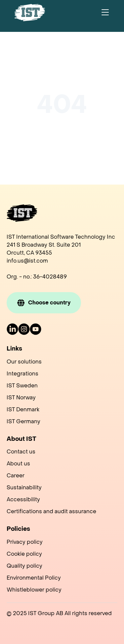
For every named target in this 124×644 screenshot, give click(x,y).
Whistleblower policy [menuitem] (34, 590)
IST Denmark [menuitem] (23, 409)
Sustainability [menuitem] (24, 487)
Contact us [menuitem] (21, 452)
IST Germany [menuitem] (23, 421)
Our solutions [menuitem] (24, 362)
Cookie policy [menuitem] (24, 554)
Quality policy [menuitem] (24, 566)
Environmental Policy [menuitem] (34, 578)
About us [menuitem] (18, 464)
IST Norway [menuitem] (21, 398)
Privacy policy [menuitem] (25, 542)
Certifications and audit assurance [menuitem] (51, 511)
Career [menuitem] (16, 476)
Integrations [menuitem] (22, 374)
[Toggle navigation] (105, 13)
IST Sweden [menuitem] (22, 386)
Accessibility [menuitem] (23, 499)
